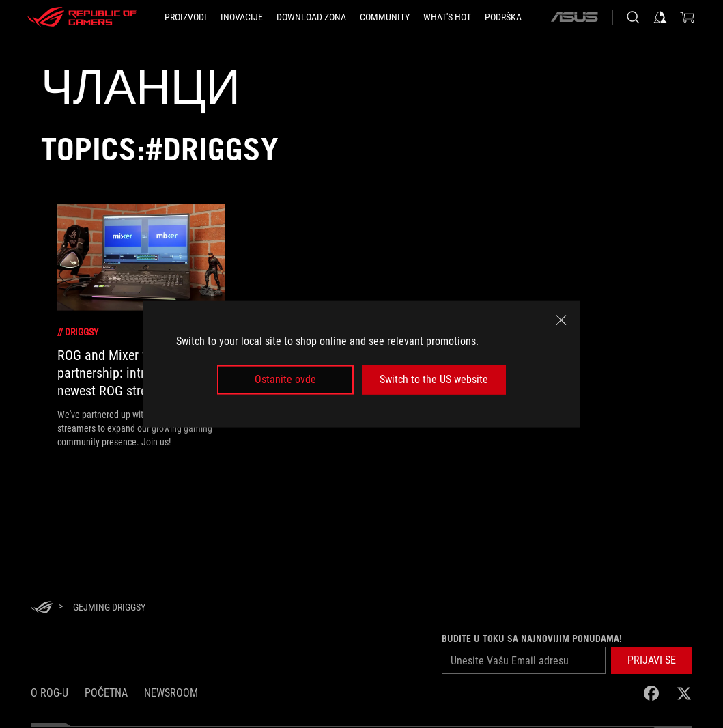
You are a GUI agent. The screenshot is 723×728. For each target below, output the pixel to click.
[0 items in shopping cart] (687, 17)
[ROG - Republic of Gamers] (82, 17)
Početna (106, 693)
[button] (652, 660)
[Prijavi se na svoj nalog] (660, 17)
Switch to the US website (434, 379)
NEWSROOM (171, 693)
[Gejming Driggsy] (109, 607)
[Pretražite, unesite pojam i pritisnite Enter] (633, 17)
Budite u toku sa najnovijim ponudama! (532, 639)
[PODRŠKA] (503, 17)
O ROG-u (49, 693)
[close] (561, 320)
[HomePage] (42, 608)
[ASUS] (574, 17)
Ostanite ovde (285, 379)
